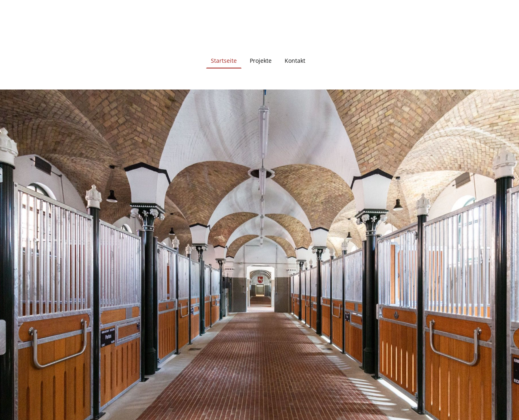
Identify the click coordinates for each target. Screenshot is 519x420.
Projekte (261, 61)
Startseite (224, 61)
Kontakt (295, 61)
